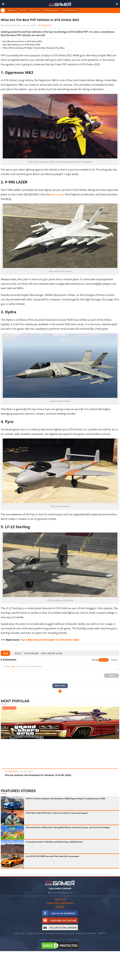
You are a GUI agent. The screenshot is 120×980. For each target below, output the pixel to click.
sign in (15, 666)
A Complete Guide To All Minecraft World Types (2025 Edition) (54, 842)
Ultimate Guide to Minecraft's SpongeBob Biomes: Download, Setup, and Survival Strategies (68, 827)
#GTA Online (32, 653)
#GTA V (24, 10)
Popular (114, 660)
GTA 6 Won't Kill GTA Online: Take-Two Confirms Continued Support (57, 813)
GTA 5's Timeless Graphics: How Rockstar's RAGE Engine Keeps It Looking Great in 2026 (65, 799)
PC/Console (45, 25)
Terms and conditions (60, 903)
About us (60, 899)
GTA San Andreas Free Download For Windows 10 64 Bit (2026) (38, 775)
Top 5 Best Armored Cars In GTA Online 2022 (22, 41)
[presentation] (12, 653)
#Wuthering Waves (51, 10)
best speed (57, 194)
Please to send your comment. (23, 666)
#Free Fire (35, 10)
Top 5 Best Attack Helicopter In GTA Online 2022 (50, 640)
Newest (103, 660)
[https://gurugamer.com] (60, 883)
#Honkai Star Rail (70, 10)
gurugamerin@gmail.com (61, 893)
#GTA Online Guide (52, 653)
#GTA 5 (18, 653)
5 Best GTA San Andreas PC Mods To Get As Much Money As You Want (34, 48)
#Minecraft (12, 10)
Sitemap (60, 907)
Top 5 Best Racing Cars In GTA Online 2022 (21, 45)
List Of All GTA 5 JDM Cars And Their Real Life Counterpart (52, 856)
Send (112, 676)
